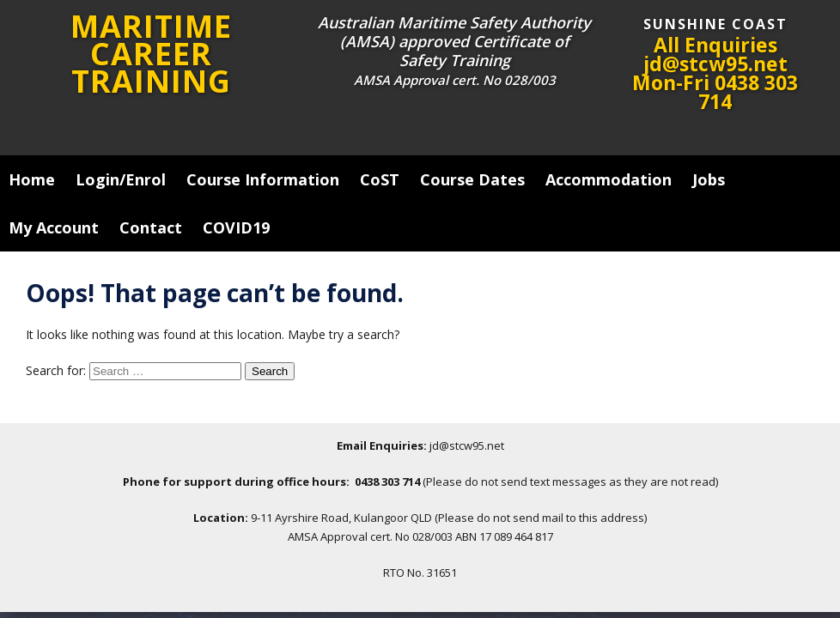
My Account (54, 227)
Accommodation (609, 179)
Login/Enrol (121, 179)
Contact (151, 227)
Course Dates (472, 179)
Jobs (709, 179)
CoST (380, 179)
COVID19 (236, 227)
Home (32, 179)
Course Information (263, 179)
